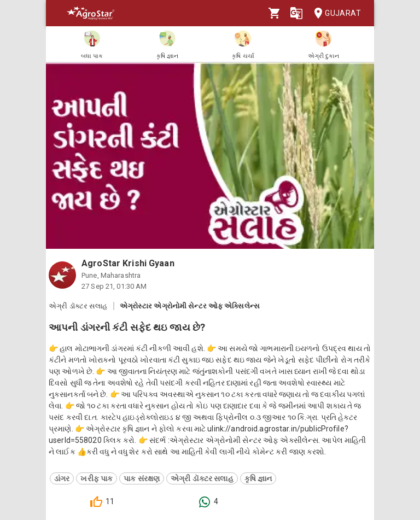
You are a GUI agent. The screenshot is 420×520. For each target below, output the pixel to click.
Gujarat (334, 13)
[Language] (296, 13)
